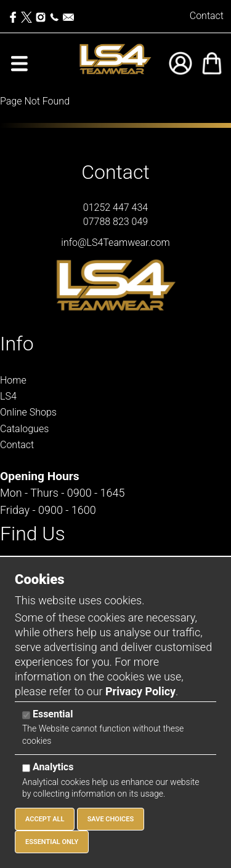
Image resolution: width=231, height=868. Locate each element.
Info (17, 344)
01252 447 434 (115, 207)
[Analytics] (26, 768)
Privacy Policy (140, 691)
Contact (207, 16)
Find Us (33, 534)
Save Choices (111, 819)
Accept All (45, 819)
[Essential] (26, 715)
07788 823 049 (115, 222)
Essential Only (52, 842)
